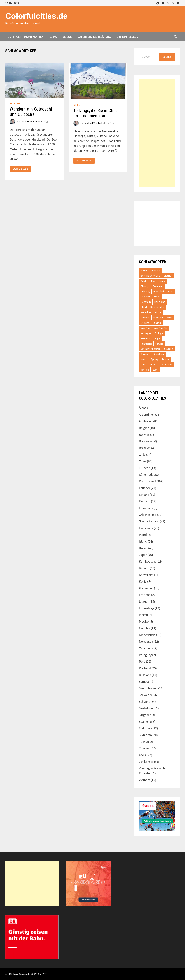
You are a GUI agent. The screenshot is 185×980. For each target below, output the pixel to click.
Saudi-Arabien (148, 688)
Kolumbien (146, 588)
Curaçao (145, 468)
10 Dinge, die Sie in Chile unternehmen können (95, 113)
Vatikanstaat (148, 762)
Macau (143, 615)
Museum (145, 323)
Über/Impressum (128, 37)
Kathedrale (146, 312)
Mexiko (144, 621)
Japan (143, 555)
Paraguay (145, 655)
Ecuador (15, 103)
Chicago (145, 286)
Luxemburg (147, 608)
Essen (170, 291)
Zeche (155, 370)
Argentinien (147, 414)
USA (142, 755)
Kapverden (146, 575)
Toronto (154, 365)
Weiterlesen (20, 169)
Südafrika (145, 728)
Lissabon (145, 318)
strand (144, 359)
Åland (143, 408)
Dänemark (146, 475)
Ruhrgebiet (146, 344)
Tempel (165, 359)
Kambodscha (157, 307)
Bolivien (144, 435)
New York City (161, 328)
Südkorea (145, 735)
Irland (143, 535)
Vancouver (167, 365)
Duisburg (145, 291)
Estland (144, 495)
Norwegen (146, 333)
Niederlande (147, 635)
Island (144, 307)
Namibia (145, 628)
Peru (142, 661)
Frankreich (146, 508)
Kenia (143, 581)
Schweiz (144, 702)
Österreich (146, 648)
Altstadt (145, 271)
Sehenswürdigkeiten (151, 349)
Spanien (144, 722)
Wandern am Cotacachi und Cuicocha (31, 112)
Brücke (144, 281)
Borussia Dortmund (150, 276)
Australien (146, 421)
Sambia (144, 682)
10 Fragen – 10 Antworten (26, 37)
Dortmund (158, 286)
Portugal (159, 333)
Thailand (145, 748)
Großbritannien (149, 521)
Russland (145, 675)
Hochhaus (146, 302)
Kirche (158, 312)
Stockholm (159, 354)
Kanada (144, 568)
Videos (67, 37)
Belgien (144, 428)
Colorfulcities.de (36, 16)
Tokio (144, 365)
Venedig (145, 370)
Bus (153, 281)
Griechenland (148, 515)
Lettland (145, 595)
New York (145, 328)
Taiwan (144, 742)
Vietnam (145, 780)
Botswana (146, 441)
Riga (157, 339)
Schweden (146, 695)
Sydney (154, 359)
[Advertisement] (157, 133)
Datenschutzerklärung (94, 37)
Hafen (157, 297)
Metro (169, 318)
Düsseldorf (159, 291)
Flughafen (146, 297)
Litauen (144, 601)
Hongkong (160, 302)
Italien (143, 548)
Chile (77, 105)
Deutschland (147, 481)
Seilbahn (169, 349)
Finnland (145, 501)
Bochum (156, 271)
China (143, 461)
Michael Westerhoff (32, 121)
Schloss (159, 344)
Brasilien (168, 276)
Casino (162, 281)
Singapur (145, 354)
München (157, 323)
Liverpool (158, 318)
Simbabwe (146, 708)
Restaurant (146, 339)
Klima (53, 37)
